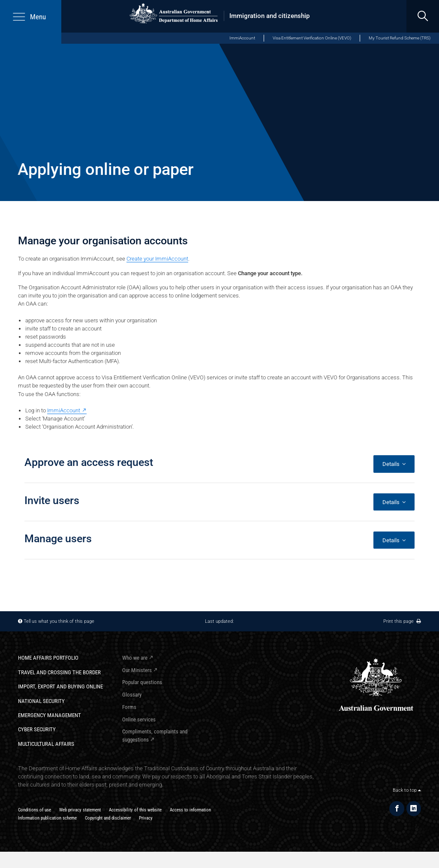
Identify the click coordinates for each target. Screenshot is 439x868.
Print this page (402, 621)
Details (394, 464)
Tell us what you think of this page (59, 621)
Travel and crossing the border (59, 672)
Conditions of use (35, 810)
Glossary (132, 695)
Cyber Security (37, 729)
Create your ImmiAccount (157, 259)
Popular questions (142, 682)
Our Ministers (137, 670)
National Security (41, 701)
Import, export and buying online (60, 686)
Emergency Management (50, 715)
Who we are (135, 658)
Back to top (407, 790)
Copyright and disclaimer (108, 818)
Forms (129, 707)
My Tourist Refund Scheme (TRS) (400, 38)
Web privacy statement (80, 810)
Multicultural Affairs (46, 744)
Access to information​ (190, 810)
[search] (423, 16)
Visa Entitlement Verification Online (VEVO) (312, 38)
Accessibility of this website (135, 810)
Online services (139, 719)
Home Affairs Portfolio (48, 658)
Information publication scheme (47, 818)
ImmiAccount (242, 38)
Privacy (146, 818)
